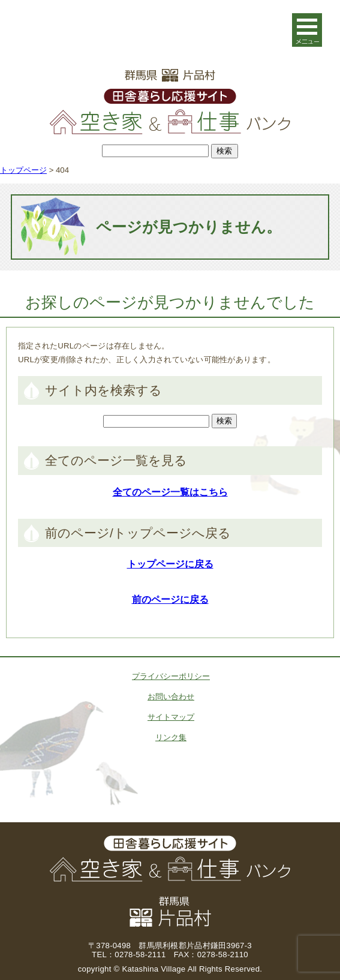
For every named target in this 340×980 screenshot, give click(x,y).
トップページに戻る (170, 564)
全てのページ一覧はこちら (170, 492)
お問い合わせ (171, 697)
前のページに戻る (170, 599)
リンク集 (171, 737)
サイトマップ (171, 717)
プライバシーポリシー (171, 676)
